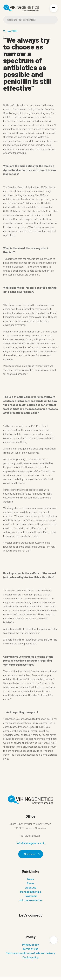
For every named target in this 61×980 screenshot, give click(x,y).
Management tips (30, 892)
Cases (31, 883)
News (31, 879)
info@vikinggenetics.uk (31, 843)
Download (31, 896)
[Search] (30, 20)
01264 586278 (33, 835)
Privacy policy (30, 945)
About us (31, 887)
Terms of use (30, 949)
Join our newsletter (31, 900)
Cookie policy (30, 957)
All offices (31, 854)
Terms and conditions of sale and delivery (30, 953)
